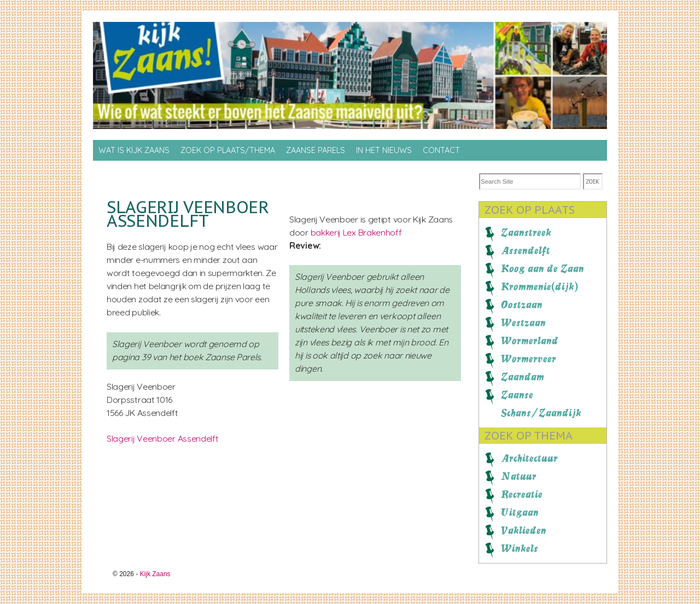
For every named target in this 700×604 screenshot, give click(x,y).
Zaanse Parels (316, 150)
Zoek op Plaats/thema (228, 150)
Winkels (520, 548)
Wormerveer (529, 359)
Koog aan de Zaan (542, 268)
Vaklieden (524, 530)
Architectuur (529, 458)
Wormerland (530, 341)
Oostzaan (522, 304)
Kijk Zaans (155, 574)
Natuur (519, 476)
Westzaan (523, 322)
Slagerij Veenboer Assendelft (163, 438)
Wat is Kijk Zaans (134, 150)
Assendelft (526, 250)
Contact (441, 150)
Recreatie (522, 494)
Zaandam (523, 377)
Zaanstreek (526, 232)
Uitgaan (520, 512)
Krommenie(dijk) (539, 286)
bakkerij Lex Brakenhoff (356, 232)
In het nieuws (384, 150)
